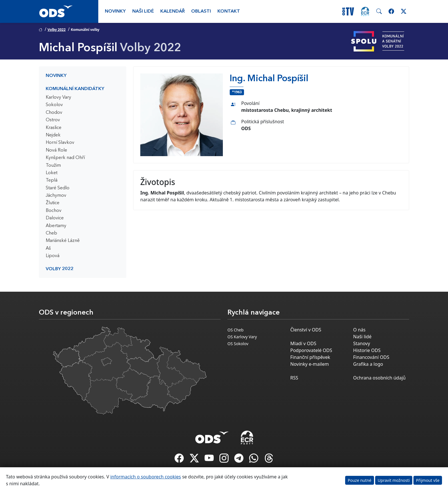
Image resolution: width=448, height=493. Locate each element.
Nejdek (53, 135)
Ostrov (53, 120)
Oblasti (201, 11)
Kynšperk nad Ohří (65, 158)
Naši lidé (143, 11)
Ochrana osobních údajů (379, 378)
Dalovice (55, 218)
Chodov (54, 113)
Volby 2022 (56, 30)
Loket (52, 173)
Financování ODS (371, 357)
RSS (294, 378)
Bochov (54, 211)
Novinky (115, 11)
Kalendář (173, 11)
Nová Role (56, 150)
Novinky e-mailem (310, 364)
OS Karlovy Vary (242, 337)
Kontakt (229, 11)
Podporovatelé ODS (311, 350)
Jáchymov (56, 196)
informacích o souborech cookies (146, 477)
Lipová (53, 256)
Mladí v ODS (303, 343)
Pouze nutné (360, 480)
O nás (359, 330)
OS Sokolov (238, 344)
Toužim (53, 166)
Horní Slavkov (60, 143)
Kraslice (54, 128)
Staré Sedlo (58, 188)
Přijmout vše (428, 480)
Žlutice (53, 203)
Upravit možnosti (394, 480)
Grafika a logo (368, 364)
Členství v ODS (306, 330)
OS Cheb (235, 330)
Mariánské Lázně (63, 241)
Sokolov (54, 105)
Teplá (52, 180)
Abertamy (56, 226)
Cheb (51, 233)
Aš (48, 249)
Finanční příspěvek (310, 357)
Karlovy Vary (58, 98)
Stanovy (362, 343)
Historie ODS (367, 350)
